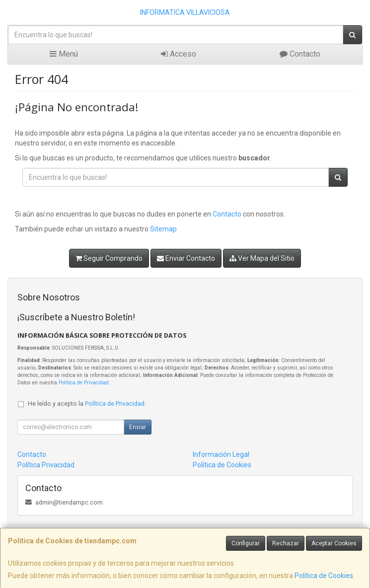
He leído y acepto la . (87, 404)
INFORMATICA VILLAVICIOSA (185, 12)
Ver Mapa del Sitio (262, 258)
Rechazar (286, 543)
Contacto (300, 54)
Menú (64, 54)
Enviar (138, 427)
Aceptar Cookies (334, 543)
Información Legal (221, 454)
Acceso (179, 54)
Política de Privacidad (84, 383)
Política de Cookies (324, 576)
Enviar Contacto (186, 258)
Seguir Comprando (109, 258)
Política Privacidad (46, 465)
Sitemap (163, 229)
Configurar (246, 543)
